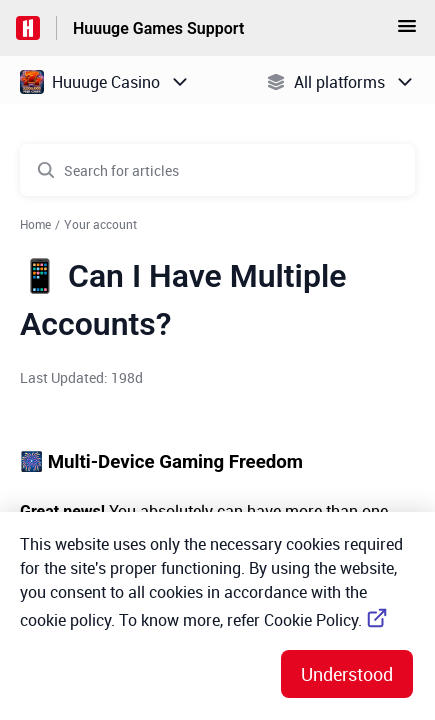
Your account (100, 224)
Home (35, 224)
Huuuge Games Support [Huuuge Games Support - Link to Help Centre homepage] (158, 28)
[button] (407, 32)
